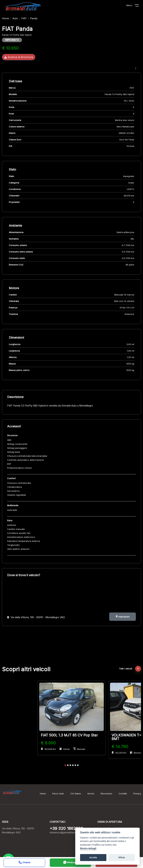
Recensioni (106, 794)
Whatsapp (70, 863)
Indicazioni (123, 617)
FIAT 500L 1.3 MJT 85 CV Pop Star (69, 735)
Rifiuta (122, 857)
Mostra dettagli (88, 849)
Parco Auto (58, 794)
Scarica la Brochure (19, 57)
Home (5, 18)
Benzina (136, 753)
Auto (15, 18)
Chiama (24, 863)
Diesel (65, 749)
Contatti (123, 794)
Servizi (91, 794)
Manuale (79, 749)
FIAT (24, 18)
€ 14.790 (120, 747)
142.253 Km (119, 753)
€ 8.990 (48, 743)
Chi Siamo (76, 794)
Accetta (93, 857)
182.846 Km (48, 749)
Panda (34, 18)
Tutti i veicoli (130, 669)
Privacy (137, 794)
